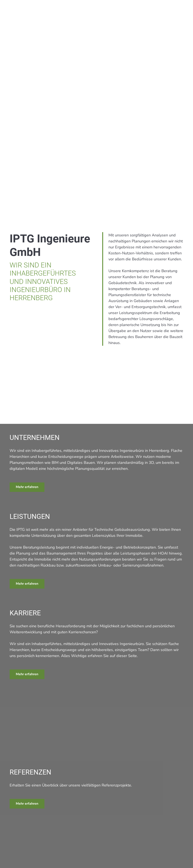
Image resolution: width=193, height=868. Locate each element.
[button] (183, 10)
